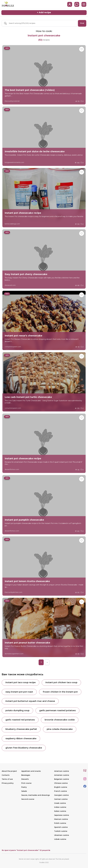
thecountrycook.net (12, 101)
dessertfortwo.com (12, 469)
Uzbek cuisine (60, 839)
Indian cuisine (60, 807)
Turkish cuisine (61, 831)
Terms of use (7, 779)
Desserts (25, 779)
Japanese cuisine (62, 815)
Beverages (26, 775)
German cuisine (61, 799)
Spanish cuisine (61, 827)
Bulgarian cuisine (62, 779)
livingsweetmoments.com (14, 162)
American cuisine (62, 771)
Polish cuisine (60, 823)
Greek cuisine (60, 803)
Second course (28, 799)
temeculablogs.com (12, 224)
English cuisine (61, 787)
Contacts (6, 775)
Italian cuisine (60, 811)
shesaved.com (10, 285)
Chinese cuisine (61, 783)
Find (82, 23)
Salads (24, 791)
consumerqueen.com (13, 346)
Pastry (24, 787)
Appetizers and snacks (31, 771)
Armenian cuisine (62, 775)
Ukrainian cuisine (62, 835)
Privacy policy (8, 783)
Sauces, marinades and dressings (36, 795)
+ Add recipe (44, 12)
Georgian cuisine (61, 795)
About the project (9, 771)
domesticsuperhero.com (14, 653)
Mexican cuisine (61, 819)
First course (26, 783)
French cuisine (60, 791)
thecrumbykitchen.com (13, 592)
